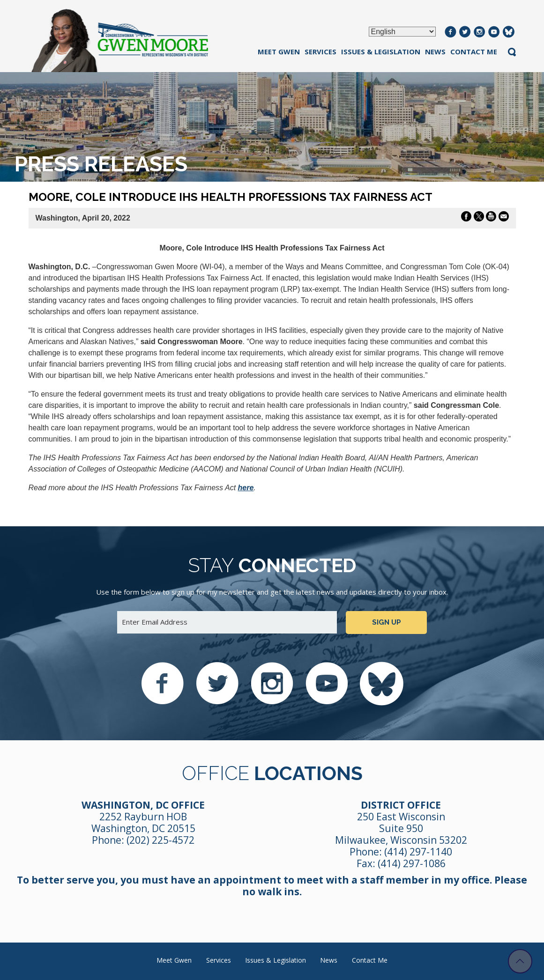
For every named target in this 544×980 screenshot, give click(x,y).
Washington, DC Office (143, 805)
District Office (401, 805)
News (435, 52)
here (246, 488)
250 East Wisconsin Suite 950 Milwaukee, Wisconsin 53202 (401, 828)
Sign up (387, 622)
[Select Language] (402, 32)
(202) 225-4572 (160, 840)
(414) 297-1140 (418, 852)
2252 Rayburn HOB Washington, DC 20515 (143, 822)
